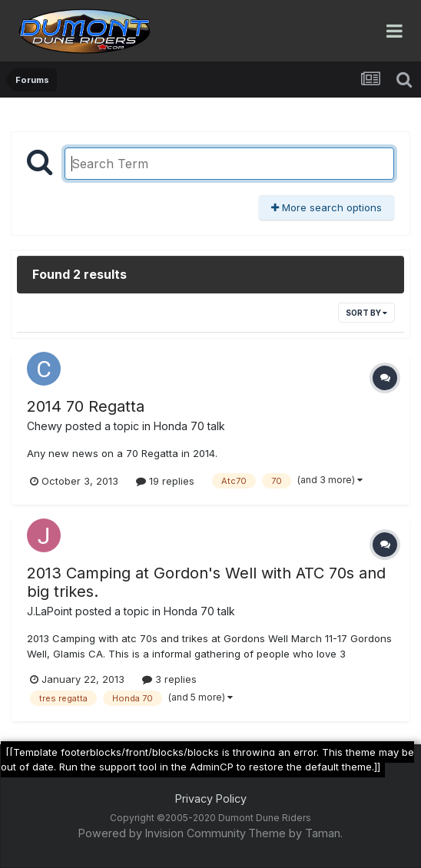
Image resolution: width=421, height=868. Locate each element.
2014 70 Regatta (86, 406)
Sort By (366, 313)
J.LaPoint (50, 611)
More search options (327, 207)
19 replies (165, 481)
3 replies (169, 679)
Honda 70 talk (189, 426)
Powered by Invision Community (162, 833)
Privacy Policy (211, 798)
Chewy (45, 426)
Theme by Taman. (295, 833)
